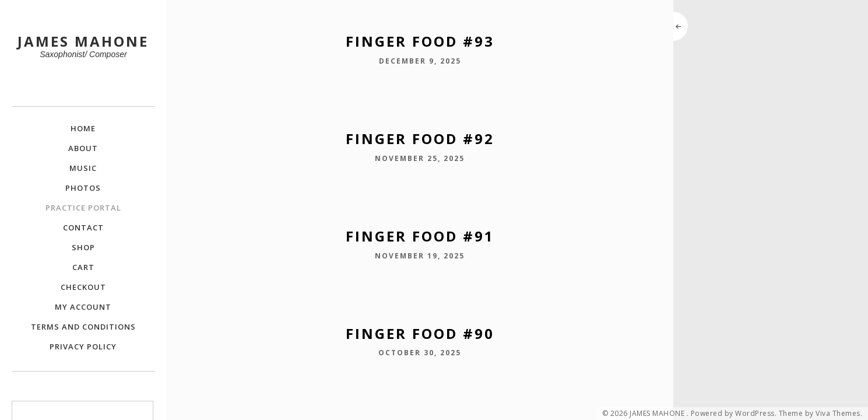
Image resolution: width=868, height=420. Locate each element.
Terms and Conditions (83, 327)
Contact (83, 228)
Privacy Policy (83, 346)
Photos (83, 188)
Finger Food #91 (420, 236)
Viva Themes (838, 414)
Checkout (83, 287)
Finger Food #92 (420, 139)
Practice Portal (83, 208)
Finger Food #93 (420, 41)
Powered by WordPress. (734, 414)
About (83, 148)
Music (83, 168)
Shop (83, 247)
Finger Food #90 (420, 333)
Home (83, 128)
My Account (83, 307)
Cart (83, 267)
